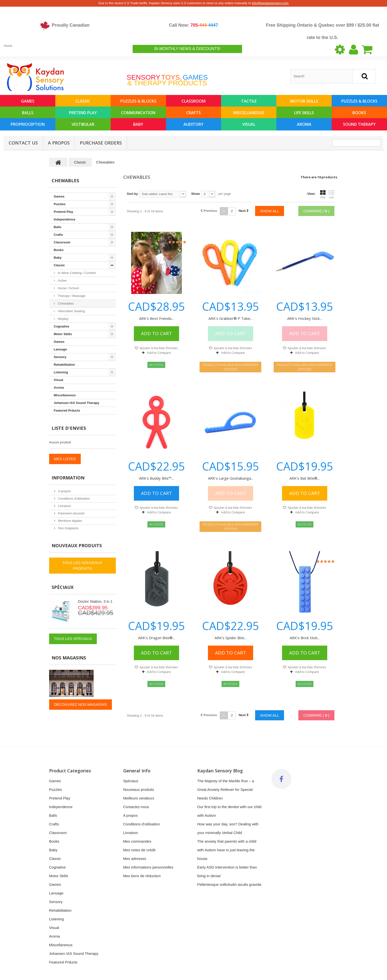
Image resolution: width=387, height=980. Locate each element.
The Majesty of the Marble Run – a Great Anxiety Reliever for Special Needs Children (226, 789)
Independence (65, 219)
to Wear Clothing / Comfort (76, 273)
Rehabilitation (64, 365)
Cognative (62, 326)
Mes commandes (137, 841)
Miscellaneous (249, 113)
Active (62, 281)
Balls (28, 113)
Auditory (193, 124)
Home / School (68, 288)
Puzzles (60, 204)
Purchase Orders (101, 143)
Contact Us (23, 143)
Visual (249, 124)
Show (195, 194)
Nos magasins (68, 528)
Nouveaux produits (77, 545)
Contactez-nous (136, 807)
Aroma (304, 124)
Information (68, 478)
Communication (138, 113)
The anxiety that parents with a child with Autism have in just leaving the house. (227, 850)
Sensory (60, 357)
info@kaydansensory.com (270, 3)
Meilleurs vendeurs (139, 798)
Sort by (132, 194)
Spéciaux (63, 587)
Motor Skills (304, 101)
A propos (59, 143)
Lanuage (60, 349)
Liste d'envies (69, 428)
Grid (323, 194)
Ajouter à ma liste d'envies (158, 348)
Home (8, 46)
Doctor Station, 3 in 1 (95, 601)
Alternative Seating (71, 311)
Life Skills (304, 113)
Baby (138, 124)
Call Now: (193, 25)
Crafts (193, 113)
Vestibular (83, 124)
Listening (61, 372)
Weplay (63, 319)
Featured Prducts (67, 410)
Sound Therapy (359, 124)
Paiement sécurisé (71, 513)
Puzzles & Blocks (138, 101)
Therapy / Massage (71, 296)
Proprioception (28, 124)
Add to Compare (159, 353)
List (331, 194)
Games (28, 101)
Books (359, 113)
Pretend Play (83, 113)
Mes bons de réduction (142, 876)
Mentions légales (70, 521)
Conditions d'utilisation (74, 499)
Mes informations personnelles (148, 867)
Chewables (65, 303)
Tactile (249, 101)
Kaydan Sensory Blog (220, 771)
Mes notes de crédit (139, 850)
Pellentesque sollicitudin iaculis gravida (229, 884)
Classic (83, 101)
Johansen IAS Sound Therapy (77, 403)
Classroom (193, 101)
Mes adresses (135, 859)
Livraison (64, 506)
